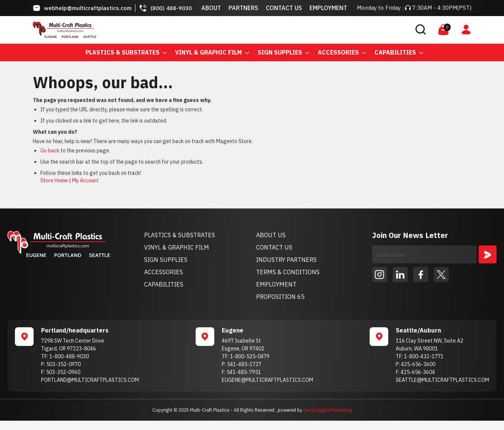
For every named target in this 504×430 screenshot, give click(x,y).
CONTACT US (274, 247)
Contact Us (284, 8)
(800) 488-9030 (171, 8)
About (211, 8)
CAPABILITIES (164, 284)
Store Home (54, 180)
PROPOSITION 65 (280, 297)
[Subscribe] (488, 254)
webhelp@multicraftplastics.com (88, 8)
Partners (243, 8)
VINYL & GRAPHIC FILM (177, 247)
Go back (50, 151)
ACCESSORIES (164, 272)
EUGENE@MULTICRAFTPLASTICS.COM (267, 380)
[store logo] (65, 30)
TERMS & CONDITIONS (288, 272)
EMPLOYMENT (276, 284)
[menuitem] (124, 52)
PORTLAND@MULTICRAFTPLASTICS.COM (90, 380)
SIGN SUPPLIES (166, 260)
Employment (328, 8)
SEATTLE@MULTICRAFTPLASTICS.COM (442, 380)
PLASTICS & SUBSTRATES (180, 235)
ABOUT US (271, 235)
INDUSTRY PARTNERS (286, 260)
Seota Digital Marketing (327, 410)
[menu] (252, 52)
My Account (85, 180)
